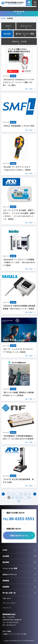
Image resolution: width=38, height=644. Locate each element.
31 (21, 498)
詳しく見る (29, 89)
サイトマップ (7, 608)
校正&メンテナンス (10, 574)
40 (19, 501)
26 (25, 494)
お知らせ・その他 (19, 41)
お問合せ (29, 3)
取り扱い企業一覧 (9, 593)
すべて (8, 26)
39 (29, 498)
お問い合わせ (7, 598)
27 (29, 494)
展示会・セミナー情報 (25, 34)
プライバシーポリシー (10, 603)
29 (13, 498)
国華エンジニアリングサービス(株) (15, 634)
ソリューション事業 (10, 568)
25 (21, 494)
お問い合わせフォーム (19, 535)
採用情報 (6, 587)
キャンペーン (26, 26)
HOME (3, 18)
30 (17, 498)
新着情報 (6, 581)
